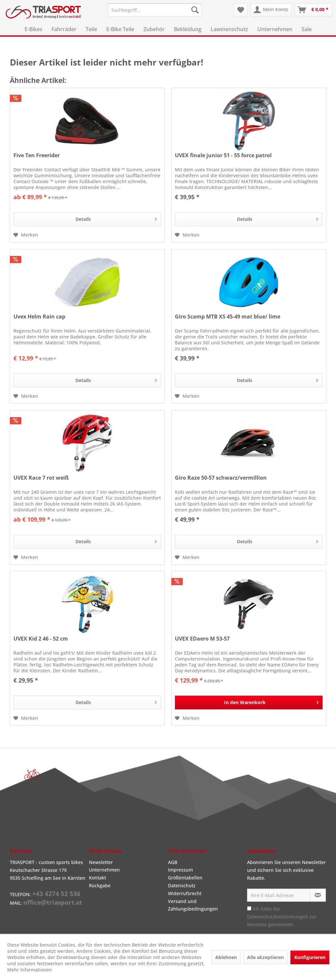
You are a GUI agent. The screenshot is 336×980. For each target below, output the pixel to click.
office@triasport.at (53, 902)
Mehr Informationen (30, 970)
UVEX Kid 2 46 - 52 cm (41, 639)
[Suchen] (195, 10)
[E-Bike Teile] (120, 29)
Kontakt (97, 878)
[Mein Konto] (271, 10)
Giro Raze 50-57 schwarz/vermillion (221, 478)
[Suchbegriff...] (155, 10)
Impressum (180, 870)
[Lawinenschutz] (229, 29)
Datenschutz (182, 885)
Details (116, 218)
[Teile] (91, 29)
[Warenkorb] (313, 10)
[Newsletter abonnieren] (318, 895)
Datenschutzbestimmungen (278, 917)
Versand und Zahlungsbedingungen (193, 905)
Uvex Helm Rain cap (39, 317)
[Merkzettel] (241, 10)
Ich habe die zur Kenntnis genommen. (282, 917)
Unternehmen (104, 870)
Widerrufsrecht (185, 893)
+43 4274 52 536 (56, 894)
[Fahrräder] (64, 29)
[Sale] (307, 29)
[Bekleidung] (188, 29)
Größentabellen (185, 878)
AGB (173, 862)
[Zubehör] (154, 29)
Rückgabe (100, 885)
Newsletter (101, 862)
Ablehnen (226, 957)
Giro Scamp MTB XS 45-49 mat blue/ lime (228, 317)
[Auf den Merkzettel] (26, 235)
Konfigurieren (310, 957)
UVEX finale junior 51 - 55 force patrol (223, 155)
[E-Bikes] (33, 29)
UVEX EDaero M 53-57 (202, 639)
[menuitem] (155, 10)
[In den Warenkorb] (249, 702)
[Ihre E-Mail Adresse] (279, 895)
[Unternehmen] (275, 29)
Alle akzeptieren (265, 957)
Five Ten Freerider (37, 155)
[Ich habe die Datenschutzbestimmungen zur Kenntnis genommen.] (249, 908)
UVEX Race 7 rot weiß (41, 478)
